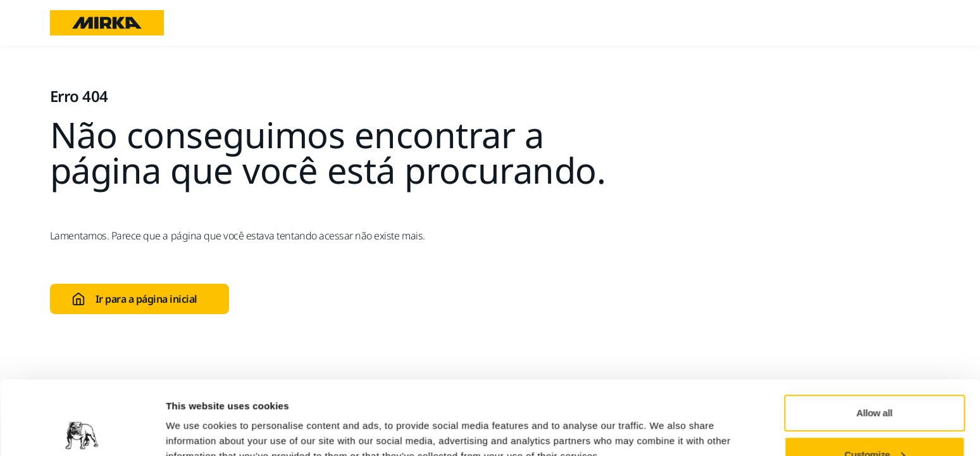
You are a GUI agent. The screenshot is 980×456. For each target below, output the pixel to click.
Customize (875, 381)
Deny (875, 422)
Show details (195, 417)
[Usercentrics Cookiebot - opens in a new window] (82, 431)
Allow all (875, 339)
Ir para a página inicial (134, 299)
